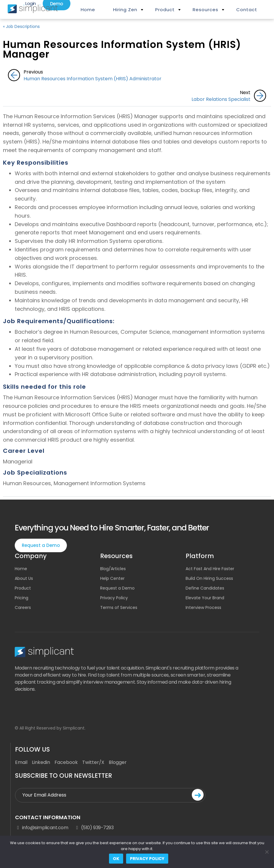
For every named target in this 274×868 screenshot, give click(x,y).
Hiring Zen (125, 10)
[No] (267, 852)
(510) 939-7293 (94, 828)
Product (165, 10)
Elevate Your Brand (205, 598)
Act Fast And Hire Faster (210, 569)
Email (21, 762)
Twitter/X (93, 762)
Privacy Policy (114, 598)
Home (88, 10)
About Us (24, 578)
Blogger (118, 762)
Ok (116, 859)
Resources (205, 10)
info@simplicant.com (42, 828)
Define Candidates (205, 588)
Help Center (112, 578)
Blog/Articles (113, 569)
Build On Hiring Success (209, 578)
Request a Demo (41, 545)
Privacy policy (147, 859)
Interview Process (203, 607)
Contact (247, 10)
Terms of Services (119, 607)
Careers (23, 607)
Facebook (66, 762)
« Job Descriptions (21, 26)
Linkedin (41, 762)
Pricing (22, 598)
